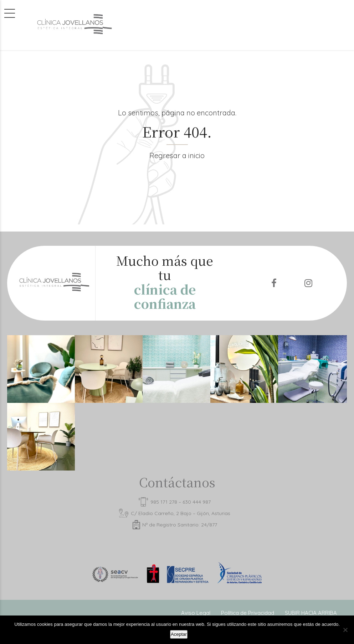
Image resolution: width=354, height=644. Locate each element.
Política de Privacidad (248, 613)
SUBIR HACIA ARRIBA (311, 613)
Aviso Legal (196, 613)
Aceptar (179, 634)
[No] (345, 630)
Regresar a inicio (177, 155)
